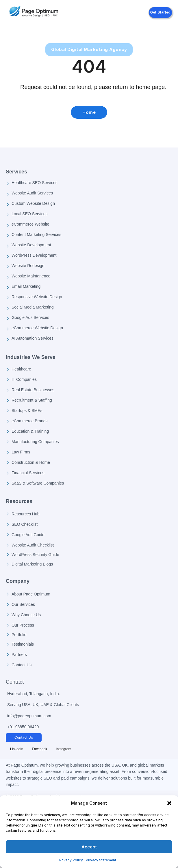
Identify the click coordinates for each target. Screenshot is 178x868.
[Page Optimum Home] (34, 13)
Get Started (160, 12)
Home (89, 112)
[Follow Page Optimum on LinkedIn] (17, 749)
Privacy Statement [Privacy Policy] (101, 860)
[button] (169, 803)
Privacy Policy (71, 860)
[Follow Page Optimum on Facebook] (39, 749)
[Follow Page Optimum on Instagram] (63, 749)
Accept (89, 847)
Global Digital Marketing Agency (89, 49)
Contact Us (24, 737)
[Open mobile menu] (100, 13)
